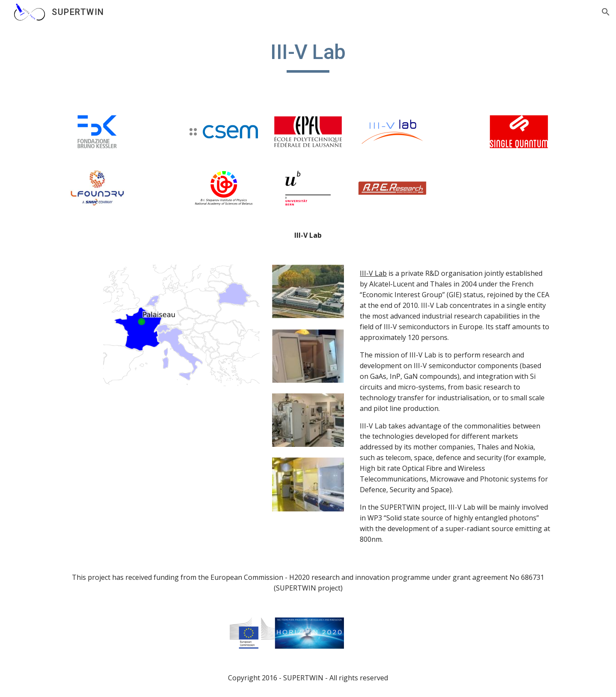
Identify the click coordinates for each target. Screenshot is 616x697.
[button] (606, 12)
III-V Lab (373, 273)
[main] (308, 56)
